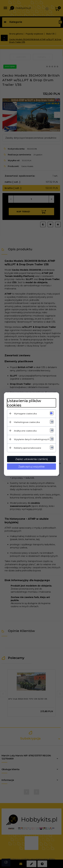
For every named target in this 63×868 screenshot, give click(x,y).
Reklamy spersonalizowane (28, 448)
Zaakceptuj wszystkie (31, 466)
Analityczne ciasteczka (25, 431)
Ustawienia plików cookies (24, 403)
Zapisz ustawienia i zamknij (31, 459)
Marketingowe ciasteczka (27, 422)
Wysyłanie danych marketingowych (32, 439)
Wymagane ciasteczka (25, 413)
